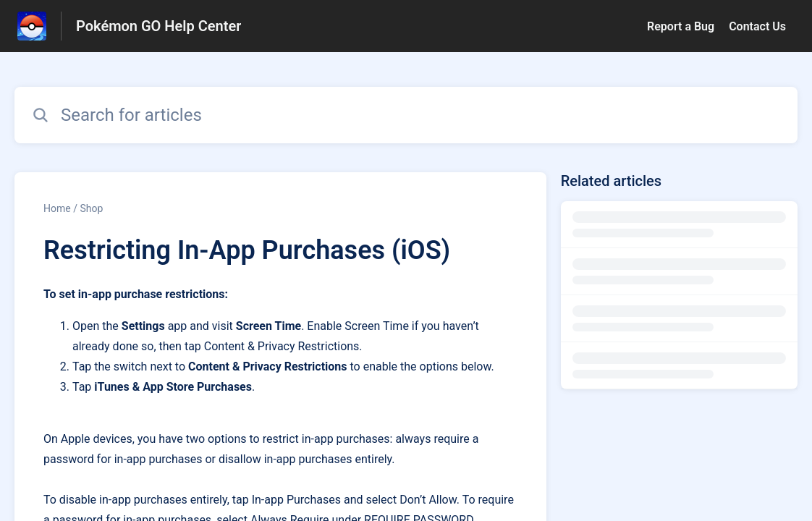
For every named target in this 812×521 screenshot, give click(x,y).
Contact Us (757, 26)
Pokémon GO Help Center (158, 26)
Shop (91, 208)
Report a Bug (681, 26)
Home (57, 208)
